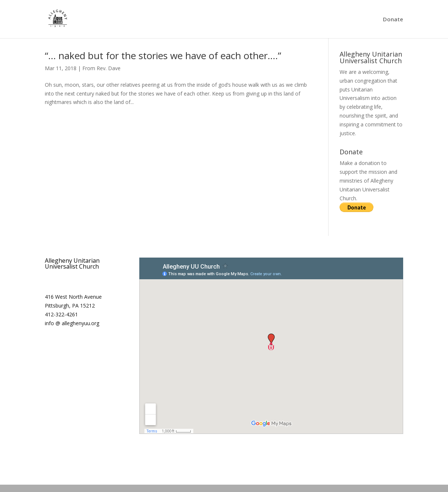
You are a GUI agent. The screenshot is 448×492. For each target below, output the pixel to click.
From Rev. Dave (101, 68)
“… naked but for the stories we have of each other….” (163, 55)
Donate (393, 20)
